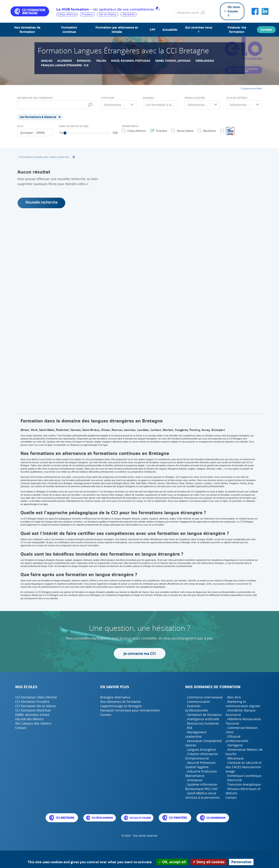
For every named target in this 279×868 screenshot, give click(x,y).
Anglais (47, 61)
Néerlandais (205, 61)
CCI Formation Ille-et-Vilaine (36, 706)
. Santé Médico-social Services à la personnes (202, 795)
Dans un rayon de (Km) (74, 126)
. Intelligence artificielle (202, 719)
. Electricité (234, 780)
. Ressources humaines (202, 723)
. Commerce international (204, 697)
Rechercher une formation (35, 98)
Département (130, 126)
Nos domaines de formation (27, 30)
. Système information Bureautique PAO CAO (201, 787)
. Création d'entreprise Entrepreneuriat (202, 756)
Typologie (108, 98)
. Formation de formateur (204, 715)
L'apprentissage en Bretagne (121, 706)
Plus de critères (237, 98)
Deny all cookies (209, 862)
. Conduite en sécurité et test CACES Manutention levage (244, 767)
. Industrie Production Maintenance (201, 774)
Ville (20, 126)
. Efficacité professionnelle (237, 739)
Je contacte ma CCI (140, 654)
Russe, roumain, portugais (131, 61)
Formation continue (69, 30)
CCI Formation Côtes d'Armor (36, 697)
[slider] (65, 133)
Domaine (148, 98)
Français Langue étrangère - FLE (65, 65)
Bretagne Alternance (115, 697)
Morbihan (209, 131)
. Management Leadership (196, 734)
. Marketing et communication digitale (243, 704)
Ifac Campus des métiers (33, 723)
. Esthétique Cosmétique (243, 776)
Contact (266, 30)
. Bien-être (233, 697)
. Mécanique (235, 758)
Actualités (170, 30)
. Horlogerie (234, 745)
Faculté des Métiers (30, 719)
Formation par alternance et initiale (117, 30)
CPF (153, 30)
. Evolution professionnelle (197, 708)
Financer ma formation (237, 30)
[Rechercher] (190, 13)
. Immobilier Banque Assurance (241, 712)
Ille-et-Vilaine (185, 131)
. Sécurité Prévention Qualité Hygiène (200, 765)
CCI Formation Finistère (32, 702)
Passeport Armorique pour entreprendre (130, 710)
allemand (65, 61)
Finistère (161, 131)
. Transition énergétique (243, 784)
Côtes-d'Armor (136, 131)
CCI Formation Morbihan (33, 710)
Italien (101, 61)
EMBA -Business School (32, 715)
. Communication (198, 702)
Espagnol (84, 61)
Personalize (241, 862)
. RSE (189, 728)
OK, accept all (172, 862)
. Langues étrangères (201, 750)
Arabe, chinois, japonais (173, 61)
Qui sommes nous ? (199, 30)
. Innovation (194, 780)
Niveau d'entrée (195, 98)
